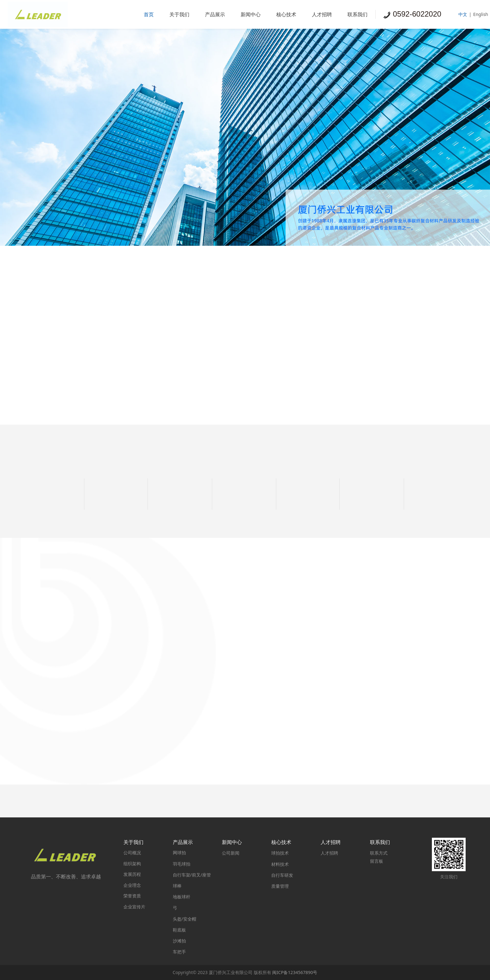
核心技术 (286, 14)
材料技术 (280, 864)
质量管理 (280, 886)
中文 (463, 14)
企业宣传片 (134, 907)
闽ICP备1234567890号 (295, 972)
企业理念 (132, 885)
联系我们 (357, 14)
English (481, 14)
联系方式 (379, 853)
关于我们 (179, 14)
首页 (149, 14)
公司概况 (132, 853)
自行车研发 (282, 875)
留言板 (377, 861)
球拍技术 (280, 853)
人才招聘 (322, 14)
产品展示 (215, 14)
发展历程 (132, 874)
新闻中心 (251, 14)
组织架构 (132, 864)
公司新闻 (231, 853)
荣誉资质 (132, 896)
